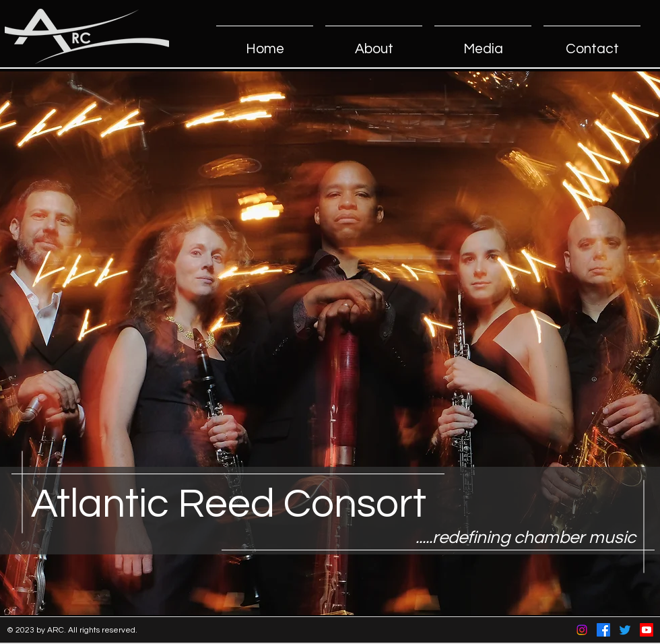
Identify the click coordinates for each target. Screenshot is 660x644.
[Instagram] (582, 630)
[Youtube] (647, 630)
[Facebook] (603, 630)
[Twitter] (625, 630)
